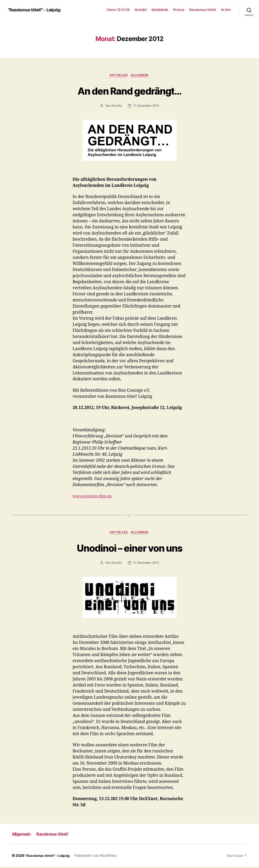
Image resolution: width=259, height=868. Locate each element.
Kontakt (141, 10)
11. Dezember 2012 (146, 106)
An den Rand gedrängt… (129, 91)
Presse (179, 10)
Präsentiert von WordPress (98, 857)
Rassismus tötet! (203, 10)
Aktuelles (118, 76)
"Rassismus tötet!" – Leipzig (49, 857)
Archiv (226, 10)
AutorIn (116, 106)
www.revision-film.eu (94, 497)
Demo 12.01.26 (118, 10)
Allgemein (141, 76)
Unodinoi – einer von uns (129, 548)
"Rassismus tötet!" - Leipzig (37, 10)
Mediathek (160, 10)
